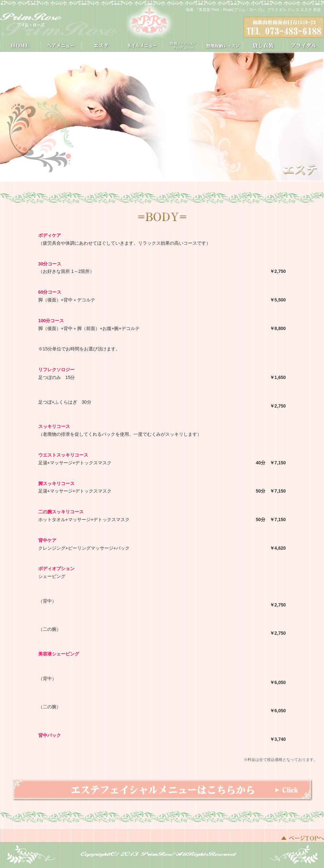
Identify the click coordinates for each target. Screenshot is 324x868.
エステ (101, 45)
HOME (20, 45)
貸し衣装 (263, 45)
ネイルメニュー (142, 45)
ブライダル (304, 45)
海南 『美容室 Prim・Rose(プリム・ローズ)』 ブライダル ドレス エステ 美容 (253, 10)
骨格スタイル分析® (182, 45)
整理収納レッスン (223, 45)
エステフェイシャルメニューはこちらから (162, 790)
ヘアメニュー (61, 45)
